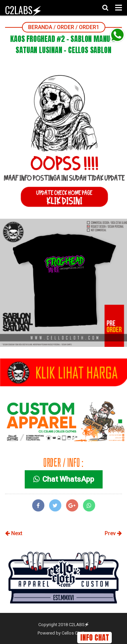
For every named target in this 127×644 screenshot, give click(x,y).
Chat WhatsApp (64, 479)
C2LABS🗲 (23, 10)
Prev (113, 533)
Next (14, 533)
